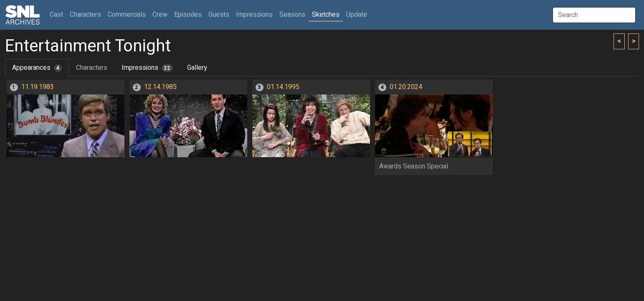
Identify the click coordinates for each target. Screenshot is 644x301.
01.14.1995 (283, 87)
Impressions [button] (254, 15)
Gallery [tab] (197, 68)
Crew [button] (160, 15)
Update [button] (357, 15)
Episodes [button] (188, 15)
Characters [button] (85, 15)
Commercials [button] (127, 15)
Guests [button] (219, 15)
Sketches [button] (326, 15)
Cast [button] (58, 14)
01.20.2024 (406, 87)
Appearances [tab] (37, 68)
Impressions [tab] (147, 68)
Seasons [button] (292, 15)
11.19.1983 (38, 87)
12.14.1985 (160, 87)
